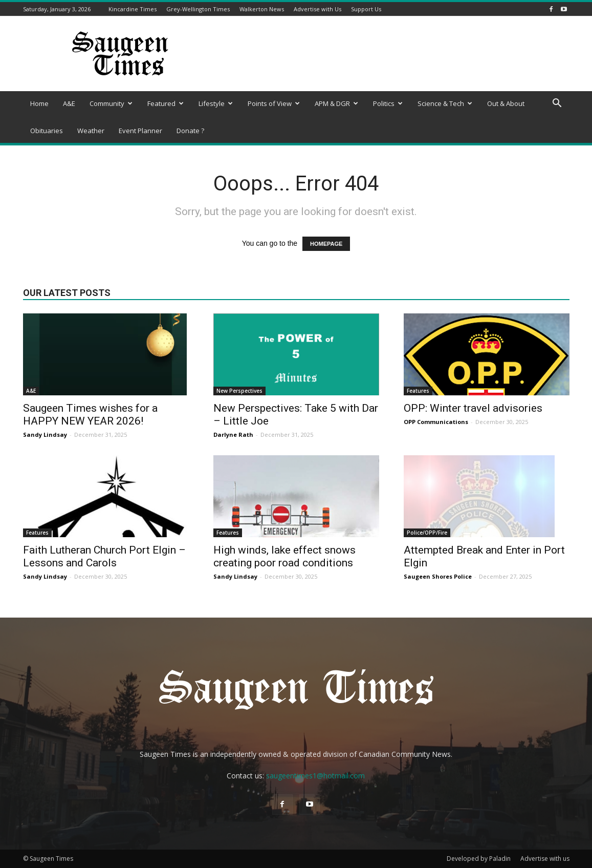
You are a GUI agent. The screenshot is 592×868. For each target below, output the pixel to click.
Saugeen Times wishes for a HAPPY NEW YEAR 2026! (90, 415)
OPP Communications (436, 422)
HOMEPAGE (326, 244)
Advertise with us (545, 859)
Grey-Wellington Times (198, 9)
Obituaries (47, 131)
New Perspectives (239, 391)
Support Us (366, 9)
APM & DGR (336, 103)
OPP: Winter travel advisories (473, 408)
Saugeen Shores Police (438, 576)
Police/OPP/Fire (427, 533)
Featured (166, 103)
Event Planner (140, 131)
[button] (557, 104)
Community (111, 103)
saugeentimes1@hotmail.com (315, 776)
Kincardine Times (133, 9)
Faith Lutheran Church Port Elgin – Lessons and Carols (104, 556)
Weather (91, 131)
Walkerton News (262, 9)
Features (418, 391)
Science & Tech (445, 103)
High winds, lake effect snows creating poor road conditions (284, 556)
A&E (69, 103)
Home (39, 103)
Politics (388, 103)
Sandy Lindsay (45, 435)
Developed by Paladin (479, 859)
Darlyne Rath (233, 435)
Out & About (506, 103)
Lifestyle (216, 103)
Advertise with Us (317, 9)
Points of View (274, 103)
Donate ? (190, 131)
